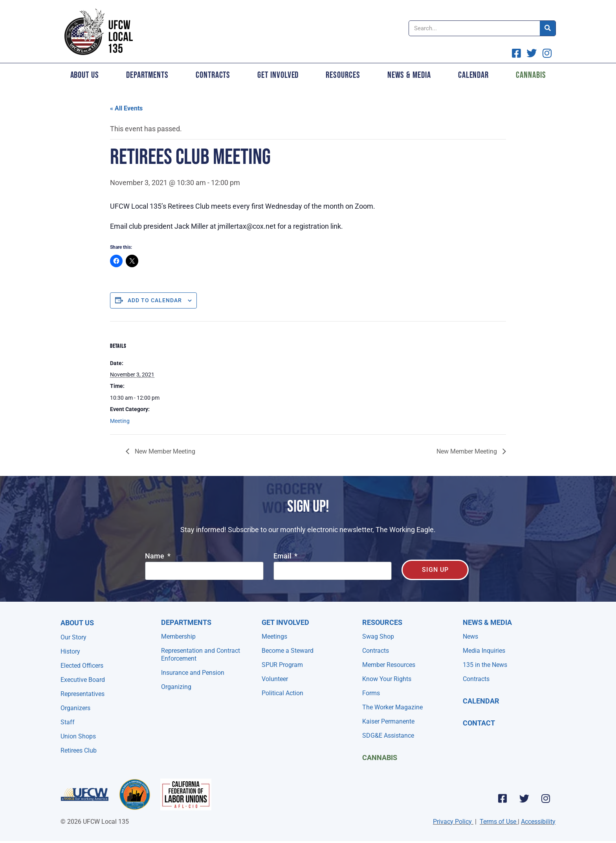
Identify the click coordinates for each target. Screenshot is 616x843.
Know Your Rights (387, 679)
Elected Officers (82, 666)
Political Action (282, 693)
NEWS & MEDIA (487, 622)
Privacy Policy (452, 822)
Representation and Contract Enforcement (201, 655)
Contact (479, 723)
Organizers (75, 708)
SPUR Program (282, 665)
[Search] (548, 28)
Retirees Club (79, 750)
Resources (343, 75)
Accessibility (538, 822)
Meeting (120, 421)
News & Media (409, 75)
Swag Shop (378, 636)
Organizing (176, 687)
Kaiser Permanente (388, 721)
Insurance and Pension (193, 673)
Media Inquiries (484, 651)
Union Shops (78, 736)
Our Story (73, 637)
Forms (371, 693)
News (470, 636)
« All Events (126, 108)
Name (155, 556)
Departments (147, 75)
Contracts (213, 75)
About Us (85, 75)
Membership (178, 636)
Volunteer (275, 679)
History (70, 651)
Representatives (82, 694)
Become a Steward (288, 651)
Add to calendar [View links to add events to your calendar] (155, 300)
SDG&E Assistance (388, 736)
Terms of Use (498, 822)
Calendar (473, 75)
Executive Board (83, 680)
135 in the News (485, 665)
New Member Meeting (164, 451)
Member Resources (389, 665)
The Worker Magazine (392, 707)
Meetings (274, 636)
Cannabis (531, 75)
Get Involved (278, 75)
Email (283, 556)
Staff (68, 722)
